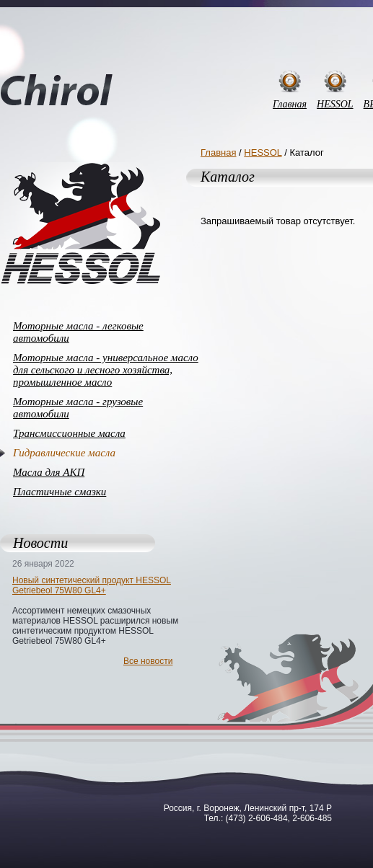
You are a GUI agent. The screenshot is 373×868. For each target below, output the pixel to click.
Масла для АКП (49, 472)
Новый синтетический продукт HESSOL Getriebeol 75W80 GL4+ (92, 585)
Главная (290, 104)
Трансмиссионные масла (69, 433)
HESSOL (335, 104)
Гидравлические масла (64, 453)
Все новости (148, 661)
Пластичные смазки (60, 492)
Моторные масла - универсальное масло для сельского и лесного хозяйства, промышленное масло (106, 370)
